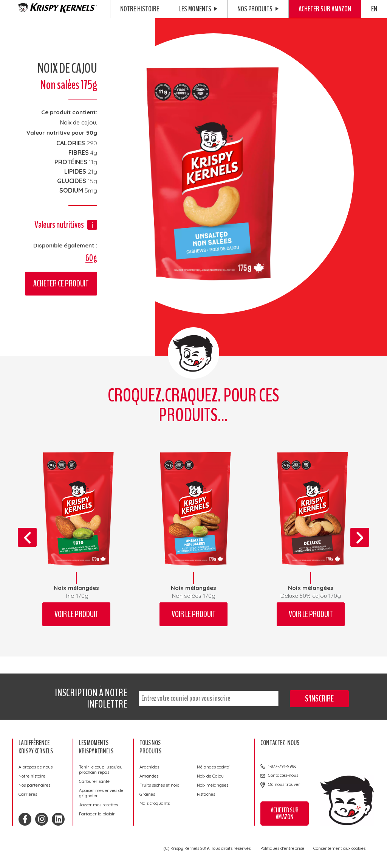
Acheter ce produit (61, 284)
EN (374, 9)
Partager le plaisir (97, 814)
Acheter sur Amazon (325, 9)
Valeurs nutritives (59, 225)
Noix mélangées (213, 785)
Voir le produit (77, 614)
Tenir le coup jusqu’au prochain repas (101, 770)
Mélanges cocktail (214, 767)
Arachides (149, 767)
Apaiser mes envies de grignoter (101, 793)
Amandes (149, 776)
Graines (147, 794)
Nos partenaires (34, 785)
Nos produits (258, 9)
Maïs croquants (155, 803)
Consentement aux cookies (339, 848)
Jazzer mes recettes (98, 805)
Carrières (28, 794)
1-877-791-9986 (282, 766)
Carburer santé (94, 781)
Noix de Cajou (210, 776)
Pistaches (206, 794)
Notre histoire (140, 9)
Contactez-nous (283, 775)
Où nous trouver (284, 784)
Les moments (198, 9)
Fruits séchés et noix (159, 785)
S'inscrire (319, 699)
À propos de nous (36, 767)
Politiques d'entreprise (282, 848)
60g (91, 258)
